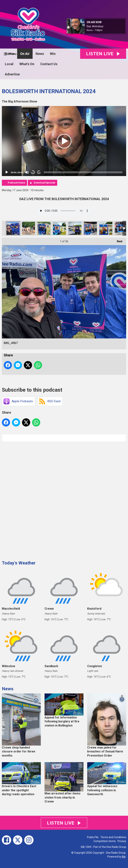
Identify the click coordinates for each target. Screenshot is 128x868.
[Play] (7, 172)
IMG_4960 (75, 228)
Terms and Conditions (113, 837)
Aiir (124, 857)
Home (10, 54)
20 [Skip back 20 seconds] (33, 172)
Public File (93, 837)
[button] (64, 141)
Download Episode (45, 183)
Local (9, 64)
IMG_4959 (106, 228)
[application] (64, 141)
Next (118, 240)
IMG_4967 (13, 228)
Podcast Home (16, 183)
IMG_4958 (90, 228)
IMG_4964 (59, 228)
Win (53, 54)
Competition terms (105, 841)
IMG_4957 (121, 228)
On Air (25, 54)
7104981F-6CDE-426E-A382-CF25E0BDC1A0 (29, 228)
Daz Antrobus (95, 26)
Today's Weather (19, 563)
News (40, 54)
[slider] (83, 172)
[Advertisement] (30, 500)
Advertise (12, 74)
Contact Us (49, 64)
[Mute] (27, 172)
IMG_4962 (44, 228)
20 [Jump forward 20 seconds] (39, 172)
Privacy (122, 841)
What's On (27, 64)
